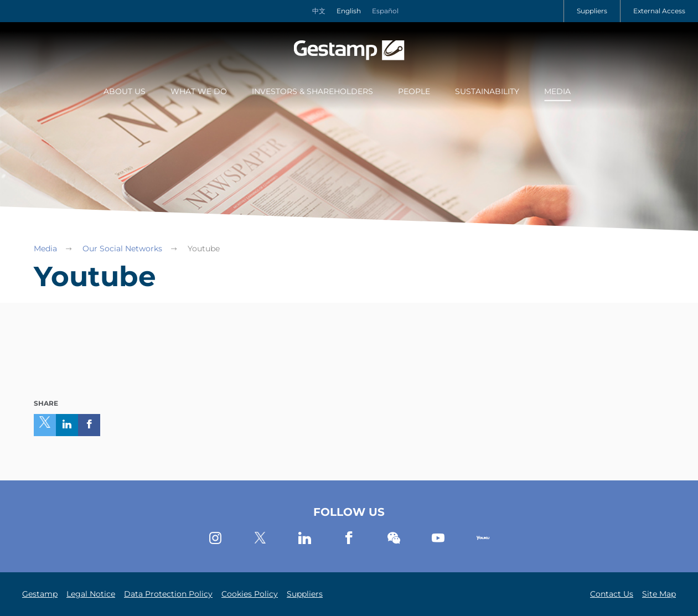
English (349, 11)
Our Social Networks (122, 249)
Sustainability (487, 91)
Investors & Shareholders (312, 91)
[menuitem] (125, 92)
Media (557, 91)
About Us (125, 91)
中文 (319, 11)
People (414, 91)
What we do (199, 91)
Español (385, 11)
